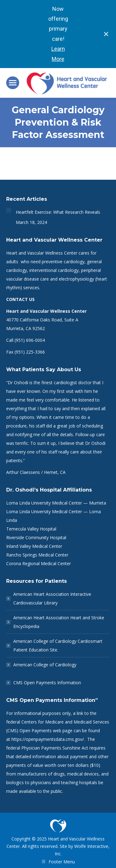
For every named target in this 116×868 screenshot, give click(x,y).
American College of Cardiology (45, 665)
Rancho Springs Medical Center (37, 555)
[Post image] (9, 210)
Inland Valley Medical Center (34, 546)
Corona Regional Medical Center (39, 563)
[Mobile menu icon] (13, 83)
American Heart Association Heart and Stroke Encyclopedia (59, 622)
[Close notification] (106, 34)
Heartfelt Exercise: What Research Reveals (58, 212)
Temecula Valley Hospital (31, 529)
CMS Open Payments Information (47, 683)
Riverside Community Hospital (36, 537)
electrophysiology (76, 279)
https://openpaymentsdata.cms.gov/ (48, 739)
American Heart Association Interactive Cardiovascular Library (52, 598)
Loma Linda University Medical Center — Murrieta (56, 503)
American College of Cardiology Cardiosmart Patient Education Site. (58, 645)
